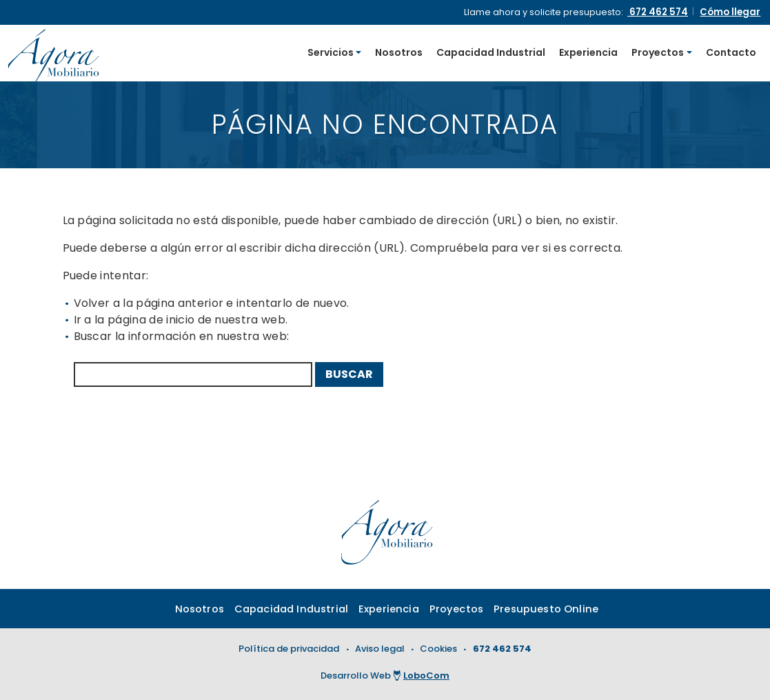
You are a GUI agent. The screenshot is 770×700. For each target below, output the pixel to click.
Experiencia (588, 54)
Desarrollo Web (385, 677)
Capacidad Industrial (491, 54)
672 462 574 (502, 652)
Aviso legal (380, 652)
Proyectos (658, 54)
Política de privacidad (289, 652)
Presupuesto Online (556, 612)
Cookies (438, 652)
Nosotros (399, 54)
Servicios (331, 54)
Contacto (731, 54)
